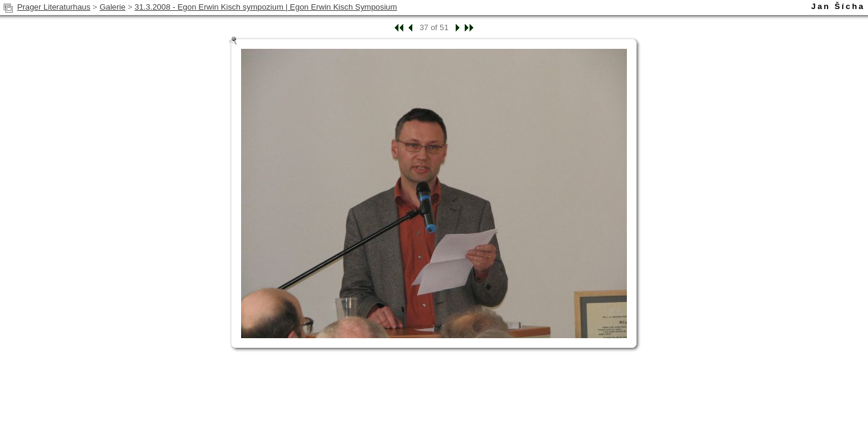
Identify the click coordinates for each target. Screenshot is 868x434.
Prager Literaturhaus (54, 7)
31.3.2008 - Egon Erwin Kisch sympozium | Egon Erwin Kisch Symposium (266, 7)
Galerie (112, 7)
